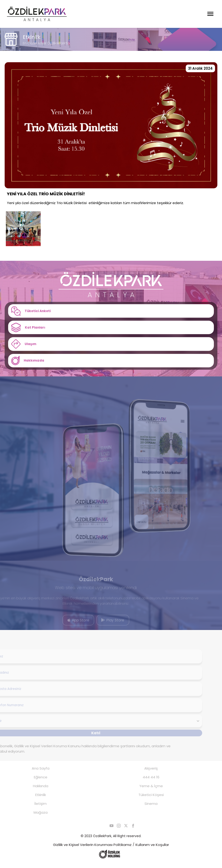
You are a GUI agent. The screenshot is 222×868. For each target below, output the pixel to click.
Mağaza (34, 817)
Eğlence (34, 782)
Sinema (144, 808)
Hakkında (34, 791)
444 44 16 (144, 782)
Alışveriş (144, 773)
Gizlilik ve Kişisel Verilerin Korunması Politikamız (92, 850)
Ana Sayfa (34, 773)
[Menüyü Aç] (210, 14)
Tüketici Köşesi (144, 800)
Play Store (106, 624)
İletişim (34, 808)
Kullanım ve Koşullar (152, 850)
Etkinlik (34, 800)
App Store (72, 624)
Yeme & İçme (144, 791)
